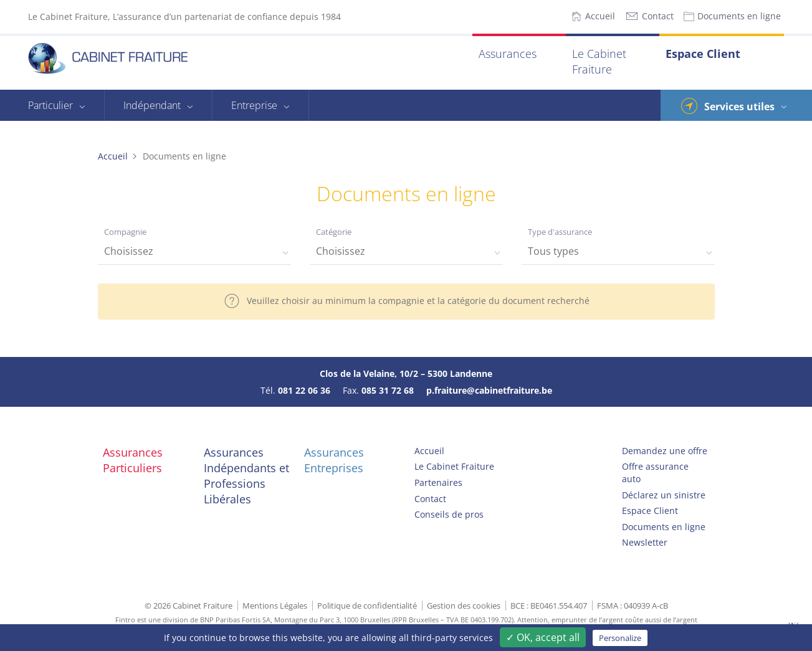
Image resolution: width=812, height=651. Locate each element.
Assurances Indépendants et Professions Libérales (246, 476)
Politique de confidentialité (367, 606)
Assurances (508, 54)
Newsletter (645, 542)
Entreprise (254, 105)
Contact (658, 16)
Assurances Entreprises (334, 460)
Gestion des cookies (464, 606)
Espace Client (703, 54)
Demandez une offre (665, 451)
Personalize (620, 638)
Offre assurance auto (655, 473)
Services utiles (739, 107)
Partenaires (438, 482)
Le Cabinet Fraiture (599, 61)
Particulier (50, 105)
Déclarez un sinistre (664, 495)
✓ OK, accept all (543, 637)
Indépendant (152, 105)
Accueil (600, 16)
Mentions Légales (275, 606)
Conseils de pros (449, 514)
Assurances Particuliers (133, 460)
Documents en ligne (739, 16)
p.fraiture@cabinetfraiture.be (489, 390)
